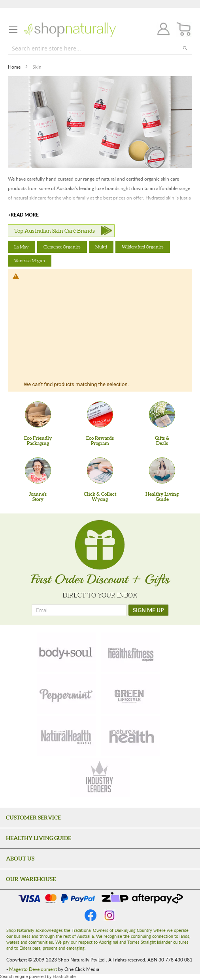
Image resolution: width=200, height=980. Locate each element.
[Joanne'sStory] (38, 470)
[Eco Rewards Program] (100, 414)
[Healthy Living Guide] (162, 470)
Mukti (101, 247)
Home (15, 67)
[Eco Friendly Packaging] (38, 414)
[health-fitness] (130, 652)
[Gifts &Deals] (162, 414)
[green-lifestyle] (130, 694)
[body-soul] (66, 652)
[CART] (184, 29)
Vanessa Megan (30, 261)
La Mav (22, 247)
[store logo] (70, 30)
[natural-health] (66, 736)
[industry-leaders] (100, 778)
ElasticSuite (64, 977)
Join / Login (161, 30)
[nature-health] (130, 736)
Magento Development (33, 969)
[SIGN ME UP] (148, 610)
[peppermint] (66, 694)
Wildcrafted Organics (143, 247)
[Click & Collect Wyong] (100, 470)
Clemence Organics (62, 247)
